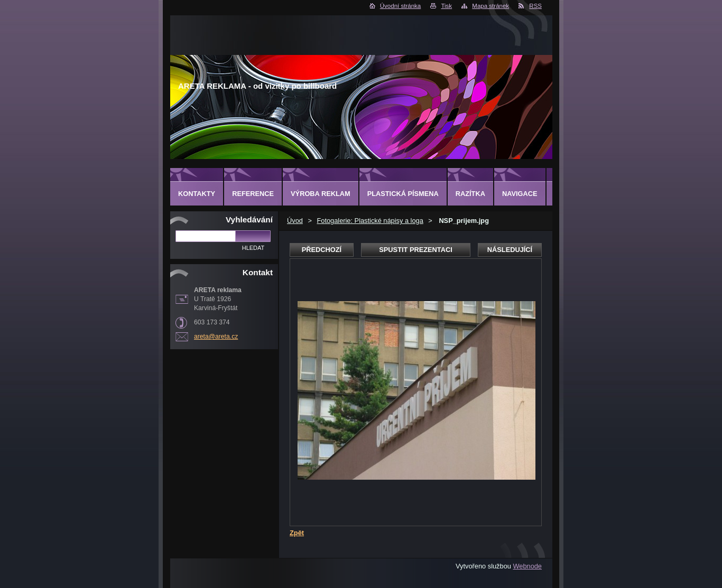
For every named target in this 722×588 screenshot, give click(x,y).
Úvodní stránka (400, 6)
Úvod (295, 221)
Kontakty (197, 194)
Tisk (446, 6)
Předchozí (322, 250)
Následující (510, 250)
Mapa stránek (490, 6)
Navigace (520, 194)
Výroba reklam (321, 194)
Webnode (527, 566)
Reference (253, 194)
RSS (535, 6)
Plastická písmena (403, 194)
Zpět (297, 533)
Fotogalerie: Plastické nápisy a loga (370, 221)
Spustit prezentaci (415, 250)
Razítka (470, 194)
